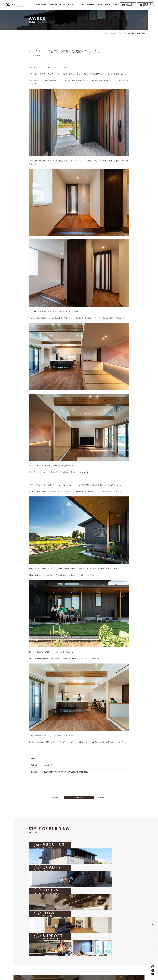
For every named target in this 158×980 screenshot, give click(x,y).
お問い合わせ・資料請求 (127, 949)
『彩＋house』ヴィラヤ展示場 (94, 959)
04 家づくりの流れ (66, 957)
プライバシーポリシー (126, 953)
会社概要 (111, 950)
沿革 (110, 953)
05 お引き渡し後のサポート (68, 960)
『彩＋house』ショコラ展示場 (94, 956)
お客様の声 (87, 943)
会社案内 (110, 943)
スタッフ (111, 957)
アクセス (111, 960)
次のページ (102, 798)
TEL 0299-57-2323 (38, 951)
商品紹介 (86, 949)
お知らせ (122, 943)
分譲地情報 (87, 963)
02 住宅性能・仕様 (66, 950)
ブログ (121, 946)
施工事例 (86, 946)
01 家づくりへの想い (66, 946)
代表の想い (112, 946)
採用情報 (111, 964)
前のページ (56, 798)
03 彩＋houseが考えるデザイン (70, 953)
